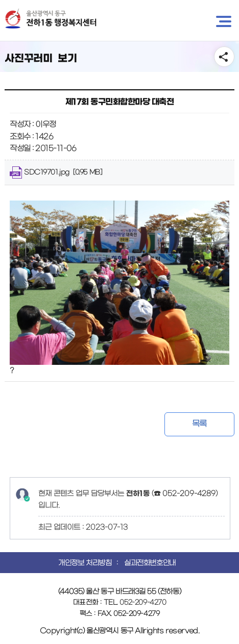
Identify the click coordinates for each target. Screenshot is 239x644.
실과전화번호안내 (150, 563)
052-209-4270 (143, 602)
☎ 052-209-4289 (185, 493)
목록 (199, 424)
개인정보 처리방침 (85, 563)
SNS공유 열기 (224, 57)
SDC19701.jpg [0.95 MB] (56, 172)
